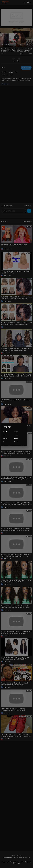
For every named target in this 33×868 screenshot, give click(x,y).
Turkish (16, 442)
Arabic (16, 432)
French (16, 435)
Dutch (5, 435)
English (5, 432)
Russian (16, 438)
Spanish (5, 442)
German (5, 438)
